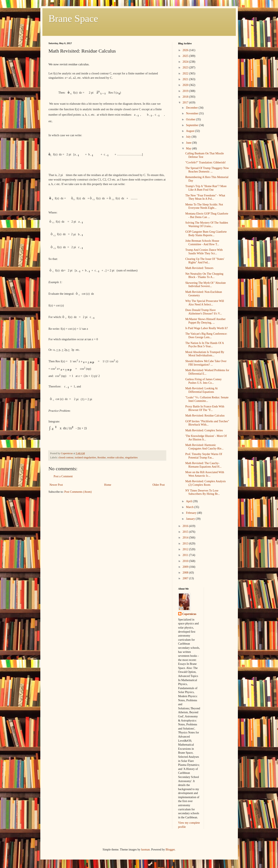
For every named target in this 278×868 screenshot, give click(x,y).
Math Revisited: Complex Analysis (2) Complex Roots (205, 483)
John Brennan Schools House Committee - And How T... (202, 243)
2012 (186, 549)
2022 (186, 73)
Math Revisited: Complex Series (204, 430)
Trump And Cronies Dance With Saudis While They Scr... (204, 252)
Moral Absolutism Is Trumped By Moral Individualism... (205, 354)
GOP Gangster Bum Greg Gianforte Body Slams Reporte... (206, 233)
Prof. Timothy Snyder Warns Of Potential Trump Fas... (204, 456)
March (190, 507)
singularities (131, 457)
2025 (186, 56)
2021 (186, 79)
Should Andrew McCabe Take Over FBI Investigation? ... (206, 363)
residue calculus (115, 457)
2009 (186, 567)
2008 (186, 573)
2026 (186, 50)
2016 (186, 526)
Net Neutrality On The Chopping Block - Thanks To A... (204, 276)
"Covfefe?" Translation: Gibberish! (205, 162)
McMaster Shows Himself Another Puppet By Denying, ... (205, 321)
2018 (186, 97)
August (191, 131)
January (191, 519)
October (191, 119)
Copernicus (189, 614)
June (189, 143)
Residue (102, 457)
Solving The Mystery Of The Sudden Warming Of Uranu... (207, 224)
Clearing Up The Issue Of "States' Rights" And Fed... (205, 261)
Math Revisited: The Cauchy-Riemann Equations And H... (203, 465)
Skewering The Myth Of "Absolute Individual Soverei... (205, 285)
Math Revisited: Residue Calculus (205, 416)
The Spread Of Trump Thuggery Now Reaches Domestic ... (207, 170)
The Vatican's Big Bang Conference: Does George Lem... (206, 335)
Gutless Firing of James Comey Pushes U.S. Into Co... (203, 381)
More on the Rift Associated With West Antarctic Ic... (205, 474)
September (193, 125)
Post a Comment (63, 476)
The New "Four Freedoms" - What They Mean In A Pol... (205, 197)
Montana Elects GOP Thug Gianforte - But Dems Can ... (207, 215)
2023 (186, 67)
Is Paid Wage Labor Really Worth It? (206, 328)
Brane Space (73, 18)
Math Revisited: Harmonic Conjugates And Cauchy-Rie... (204, 447)
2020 (186, 85)
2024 (186, 62)
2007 (186, 578)
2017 (186, 103)
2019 (186, 91)
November (193, 113)
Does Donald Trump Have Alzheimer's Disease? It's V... (203, 312)
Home (108, 485)
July (189, 137)
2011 (186, 555)
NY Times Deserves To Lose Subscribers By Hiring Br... (202, 492)
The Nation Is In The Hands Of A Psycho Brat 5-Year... (204, 345)
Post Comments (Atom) (78, 492)
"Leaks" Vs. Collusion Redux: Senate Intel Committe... (207, 399)
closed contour (66, 457)
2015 (186, 532)
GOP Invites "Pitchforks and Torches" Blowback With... (207, 423)
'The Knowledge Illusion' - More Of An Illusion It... (206, 438)
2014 (186, 538)
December (192, 108)
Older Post (159, 485)
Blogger (170, 850)
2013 (186, 544)
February (192, 513)
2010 (186, 561)
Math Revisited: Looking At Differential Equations (201, 390)
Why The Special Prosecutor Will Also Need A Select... (205, 303)
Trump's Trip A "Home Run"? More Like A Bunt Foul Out (206, 188)
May (189, 148)
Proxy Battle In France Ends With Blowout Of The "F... (205, 408)
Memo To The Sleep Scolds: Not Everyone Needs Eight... (204, 206)
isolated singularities (85, 457)
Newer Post (56, 485)
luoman (145, 850)
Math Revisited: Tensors (199, 268)
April (189, 501)
